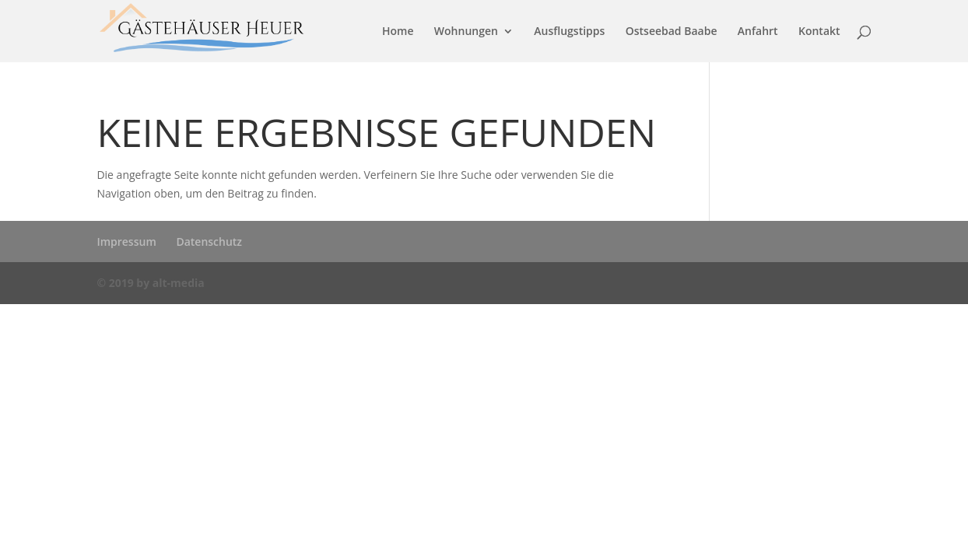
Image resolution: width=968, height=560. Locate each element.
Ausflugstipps (569, 32)
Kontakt (819, 32)
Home (398, 32)
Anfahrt (758, 32)
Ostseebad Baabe (672, 32)
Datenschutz (209, 241)
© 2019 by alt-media (150, 283)
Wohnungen (466, 32)
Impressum (126, 241)
